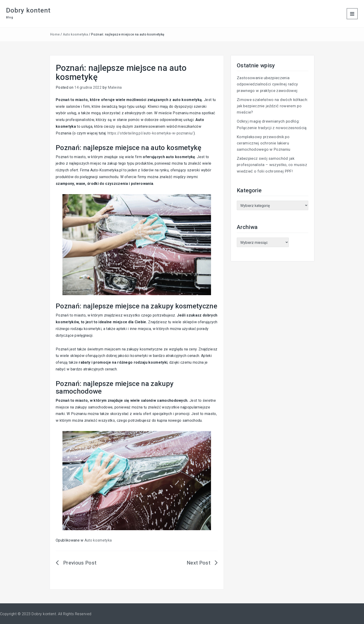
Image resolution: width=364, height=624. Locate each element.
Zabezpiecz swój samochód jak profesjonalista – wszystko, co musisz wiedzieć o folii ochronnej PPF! (272, 165)
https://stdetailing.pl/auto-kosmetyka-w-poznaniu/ (151, 133)
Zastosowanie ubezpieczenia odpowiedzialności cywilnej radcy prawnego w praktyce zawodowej (267, 84)
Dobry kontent (28, 10)
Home (55, 34)
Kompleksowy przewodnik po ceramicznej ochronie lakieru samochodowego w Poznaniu (264, 143)
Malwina (115, 87)
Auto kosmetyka (75, 34)
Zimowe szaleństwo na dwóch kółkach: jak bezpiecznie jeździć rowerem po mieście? (272, 106)
